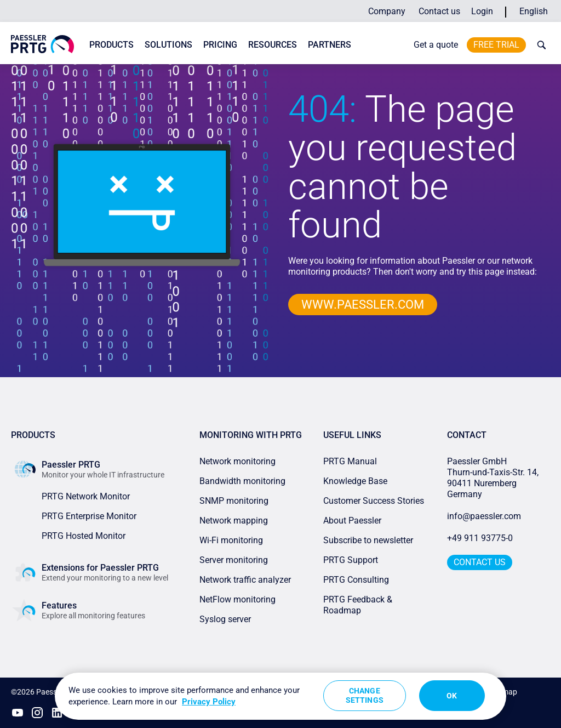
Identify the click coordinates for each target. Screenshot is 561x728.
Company (387, 11)
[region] (280, 696)
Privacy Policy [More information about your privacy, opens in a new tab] (209, 702)
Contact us (439, 11)
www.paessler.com (363, 305)
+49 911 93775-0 (480, 538)
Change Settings (365, 695)
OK (452, 696)
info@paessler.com (484, 516)
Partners (330, 45)
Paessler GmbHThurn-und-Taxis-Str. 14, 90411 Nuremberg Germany (494, 478)
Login (482, 11)
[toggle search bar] (539, 45)
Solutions (168, 45)
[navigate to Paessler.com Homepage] (42, 44)
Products (111, 45)
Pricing (220, 45)
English (534, 11)
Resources (273, 45)
